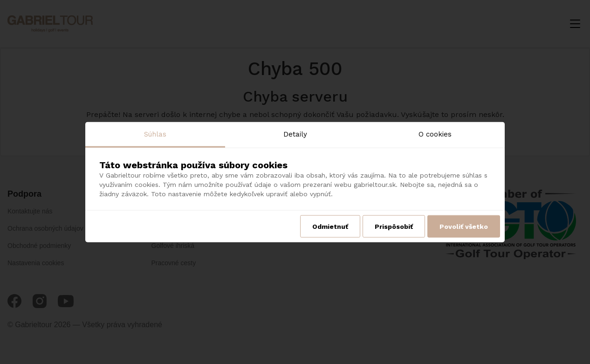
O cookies (435, 134)
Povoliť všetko (464, 227)
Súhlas (155, 134)
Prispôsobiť (394, 227)
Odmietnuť (330, 227)
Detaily (295, 134)
